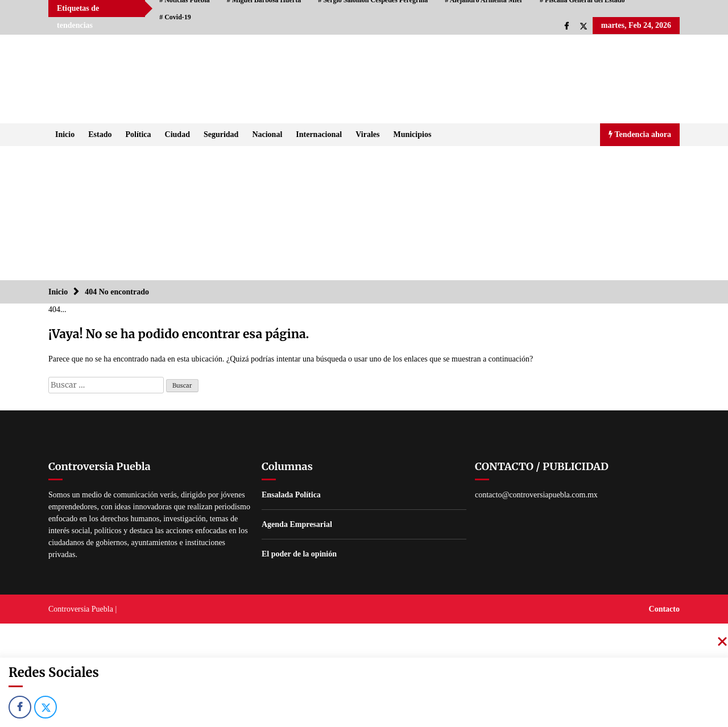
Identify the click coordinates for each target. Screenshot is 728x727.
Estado (100, 134)
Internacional (319, 134)
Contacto (664, 609)
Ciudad (177, 134)
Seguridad (221, 134)
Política (138, 134)
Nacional (267, 134)
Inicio (65, 134)
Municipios (412, 134)
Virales (367, 134)
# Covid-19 (175, 17)
